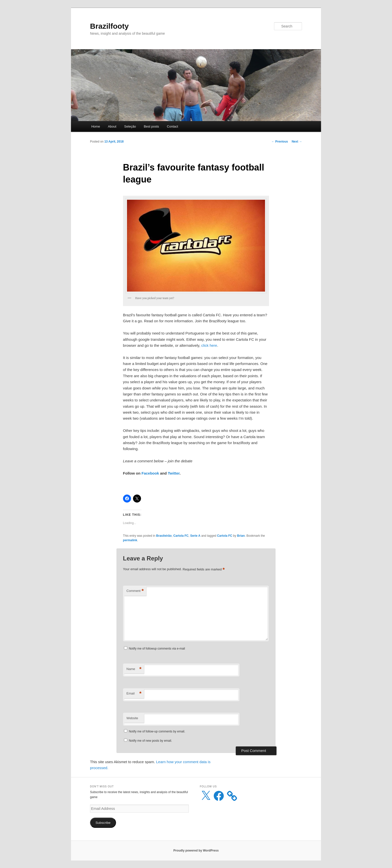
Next (297, 142)
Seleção (130, 126)
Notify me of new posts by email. (150, 741)
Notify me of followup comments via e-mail (157, 649)
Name (134, 669)
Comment (135, 591)
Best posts (151, 126)
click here (209, 345)
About (112, 126)
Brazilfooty (109, 26)
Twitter (174, 473)
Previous (280, 142)
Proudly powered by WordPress (196, 851)
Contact (173, 126)
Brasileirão (164, 536)
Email (134, 694)
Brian (241, 536)
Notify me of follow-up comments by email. (157, 731)
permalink (130, 540)
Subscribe (103, 823)
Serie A (195, 536)
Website (132, 718)
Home (96, 126)
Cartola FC (181, 536)
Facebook (150, 473)
